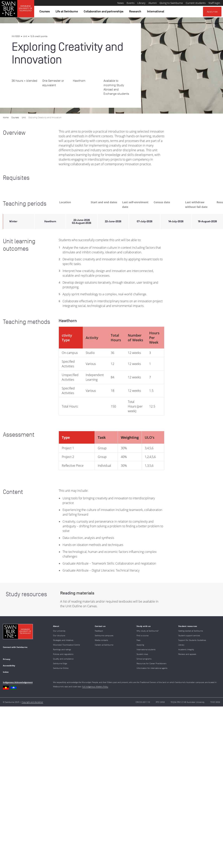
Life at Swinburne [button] (67, 12)
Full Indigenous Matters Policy (95, 686)
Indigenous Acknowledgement (18, 682)
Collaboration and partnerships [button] (104, 12)
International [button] (156, 12)
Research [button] (136, 12)
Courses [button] (45, 12)
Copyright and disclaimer (32, 702)
